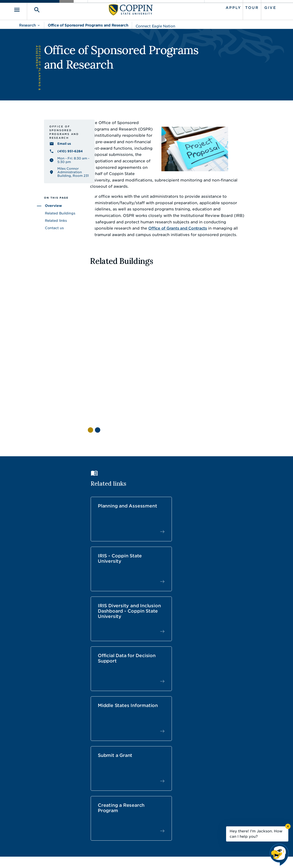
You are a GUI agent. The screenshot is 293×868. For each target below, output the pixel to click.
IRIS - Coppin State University (176, 466)
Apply (228, 7)
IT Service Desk (146, 821)
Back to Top (257, 762)
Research (27, 24)
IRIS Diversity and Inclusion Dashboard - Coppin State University (239, 474)
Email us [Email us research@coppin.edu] (39, 158)
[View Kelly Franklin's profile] (113, 679)
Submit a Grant (241, 516)
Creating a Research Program (104, 573)
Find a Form (143, 811)
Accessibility (110, 858)
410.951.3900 (225, 820)
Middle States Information (173, 519)
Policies (131, 858)
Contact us (29, 241)
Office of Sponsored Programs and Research (88, 24)
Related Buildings (35, 226)
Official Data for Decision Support (110, 522)
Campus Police (226, 811)
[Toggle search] (39, 9)
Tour (246, 7)
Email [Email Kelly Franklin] (99, 694)
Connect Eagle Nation (155, 25)
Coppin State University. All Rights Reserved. (60, 858)
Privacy (149, 858)
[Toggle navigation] (25, 9)
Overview (28, 219)
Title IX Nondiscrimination (181, 858)
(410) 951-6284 (44, 166)
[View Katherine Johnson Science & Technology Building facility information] (154, 317)
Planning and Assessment (107, 466)
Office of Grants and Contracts (195, 210)
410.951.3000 (43, 806)
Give (265, 7)
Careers (139, 801)
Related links (30, 234)
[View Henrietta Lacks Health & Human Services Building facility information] (103, 317)
